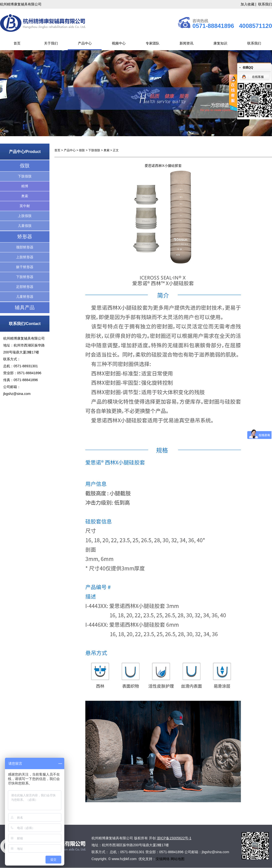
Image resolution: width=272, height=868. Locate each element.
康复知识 (220, 43)
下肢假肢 (25, 176)
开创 (152, 838)
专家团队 (153, 43)
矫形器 (25, 237)
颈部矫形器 (25, 247)
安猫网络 (163, 859)
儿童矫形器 (25, 297)
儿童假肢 (25, 226)
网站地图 (178, 859)
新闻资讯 (186, 43)
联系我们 (265, 4)
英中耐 (25, 206)
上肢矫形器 (25, 257)
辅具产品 (25, 307)
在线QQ (248, 67)
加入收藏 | (249, 4)
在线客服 (258, 77)
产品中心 (85, 43)
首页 (17, 43)
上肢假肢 (25, 216)
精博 (25, 186)
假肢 (25, 166)
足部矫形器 (25, 287)
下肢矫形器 (25, 277)
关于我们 (51, 43)
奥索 (25, 196)
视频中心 (119, 43)
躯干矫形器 (25, 267)
